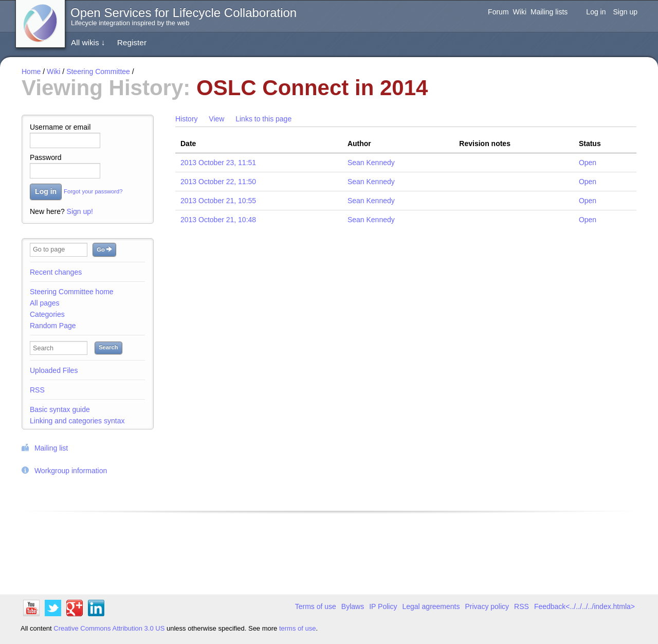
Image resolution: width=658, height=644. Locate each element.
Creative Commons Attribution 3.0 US (109, 628)
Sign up (625, 12)
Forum (498, 12)
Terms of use (316, 606)
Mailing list (51, 448)
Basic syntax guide (60, 409)
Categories (47, 314)
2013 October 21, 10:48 (218, 220)
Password (45, 157)
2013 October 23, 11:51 (218, 163)
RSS (37, 390)
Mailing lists (549, 12)
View (216, 119)
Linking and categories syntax (77, 421)
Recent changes (56, 272)
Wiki (520, 12)
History (187, 119)
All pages (45, 303)
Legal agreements (431, 606)
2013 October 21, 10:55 (218, 201)
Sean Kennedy (371, 163)
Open (588, 163)
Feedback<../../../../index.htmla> (584, 606)
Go (104, 249)
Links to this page (263, 119)
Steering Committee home (72, 292)
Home (31, 71)
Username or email (60, 127)
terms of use (298, 628)
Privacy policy (487, 606)
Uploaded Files (54, 370)
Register (132, 42)
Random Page (53, 326)
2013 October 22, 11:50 (218, 182)
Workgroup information (71, 471)
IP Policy (383, 606)
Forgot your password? (93, 192)
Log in (596, 12)
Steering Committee (98, 71)
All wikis (88, 42)
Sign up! (80, 211)
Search (108, 347)
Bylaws (353, 606)
